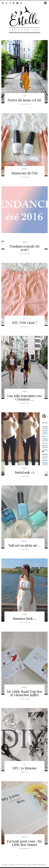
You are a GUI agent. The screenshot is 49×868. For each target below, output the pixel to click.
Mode (24, 242)
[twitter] (3, 3)
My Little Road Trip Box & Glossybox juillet (25, 693)
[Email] (17, 3)
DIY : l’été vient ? (24, 323)
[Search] (21, 3)
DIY (24, 318)
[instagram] (7, 3)
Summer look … (25, 618)
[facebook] (10, 3)
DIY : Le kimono (24, 768)
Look (24, 96)
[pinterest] (14, 3)
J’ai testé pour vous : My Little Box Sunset (25, 843)
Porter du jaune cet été (24, 100)
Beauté (24, 169)
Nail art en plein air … (24, 545)
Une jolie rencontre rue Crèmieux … (25, 397)
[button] (46, 3)
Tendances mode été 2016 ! (25, 248)
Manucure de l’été (25, 173)
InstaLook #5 (24, 472)
